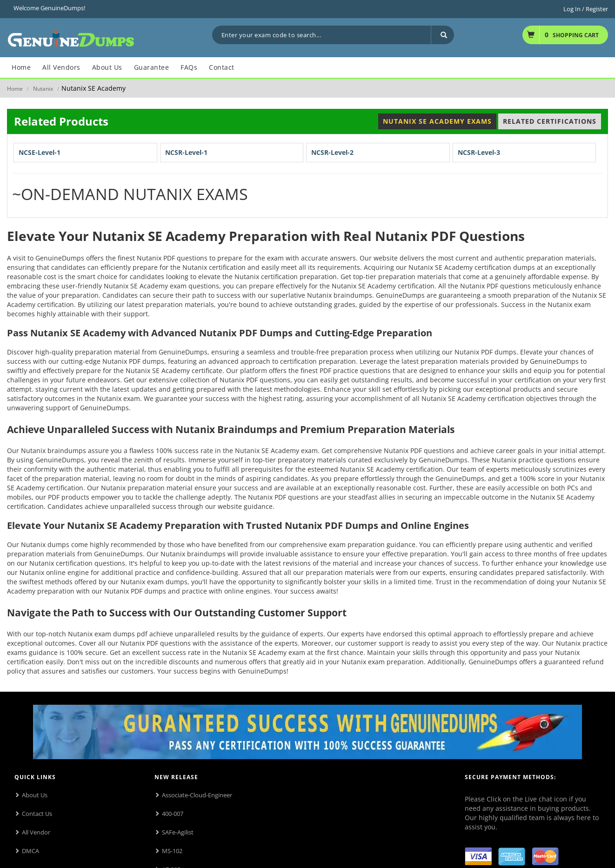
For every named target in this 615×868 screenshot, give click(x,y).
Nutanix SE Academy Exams (437, 121)
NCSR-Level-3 (479, 152)
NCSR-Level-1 (186, 152)
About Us (35, 795)
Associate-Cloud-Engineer (197, 795)
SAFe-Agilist (178, 832)
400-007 (173, 814)
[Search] (442, 35)
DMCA (30, 851)
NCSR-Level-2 (332, 152)
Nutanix (43, 89)
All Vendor (36, 832)
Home (15, 89)
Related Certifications (550, 121)
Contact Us (37, 814)
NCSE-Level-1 (40, 152)
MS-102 (172, 851)
